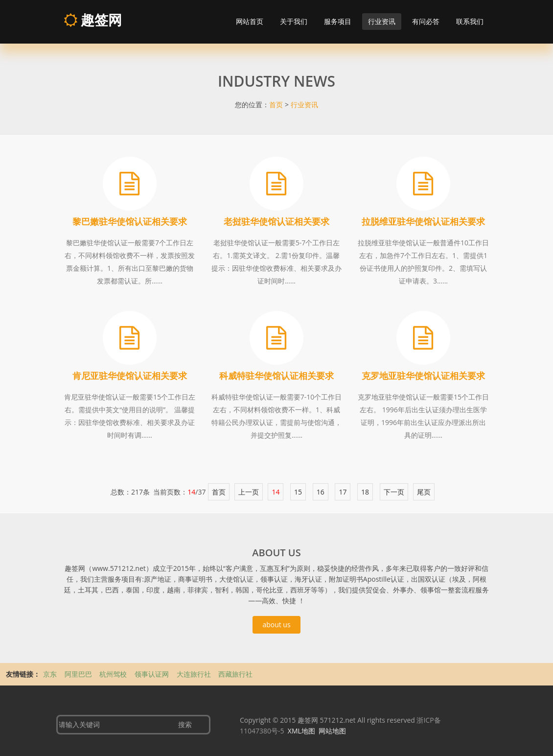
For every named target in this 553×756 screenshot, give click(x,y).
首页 (276, 105)
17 (343, 492)
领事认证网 (153, 674)
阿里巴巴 (79, 674)
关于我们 (294, 21)
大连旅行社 (195, 674)
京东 (51, 674)
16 (321, 492)
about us (276, 625)
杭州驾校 (114, 674)
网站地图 (332, 731)
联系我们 (470, 21)
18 (365, 492)
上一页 (249, 492)
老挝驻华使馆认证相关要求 (276, 221)
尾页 (424, 492)
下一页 (394, 492)
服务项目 (338, 21)
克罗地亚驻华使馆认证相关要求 (423, 376)
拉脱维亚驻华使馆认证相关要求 (423, 221)
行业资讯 (382, 21)
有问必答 (426, 21)
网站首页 (250, 21)
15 (298, 492)
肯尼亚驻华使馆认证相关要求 (130, 376)
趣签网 (93, 20)
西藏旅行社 (235, 674)
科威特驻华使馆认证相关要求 (276, 376)
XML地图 (301, 731)
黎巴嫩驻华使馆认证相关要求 (130, 221)
